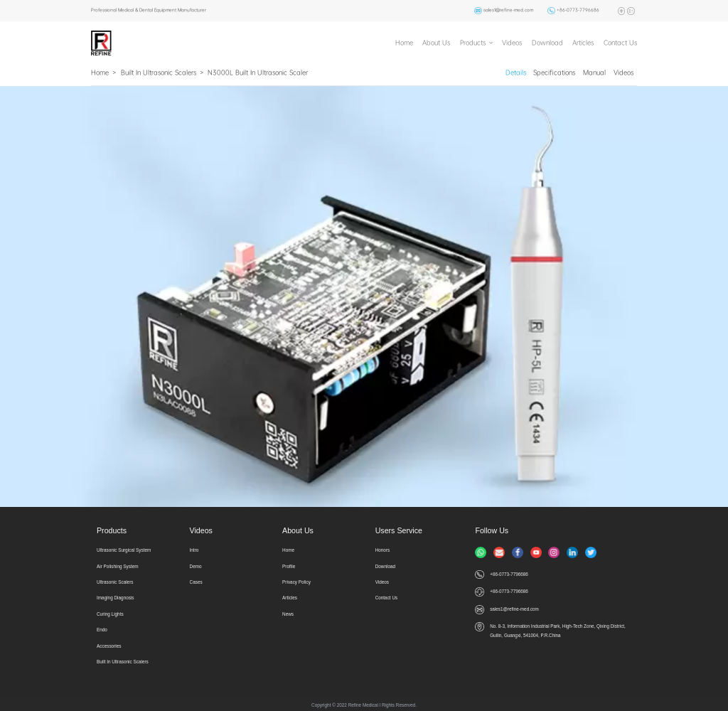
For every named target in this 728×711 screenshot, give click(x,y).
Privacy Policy (296, 582)
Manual (594, 73)
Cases (196, 582)
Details (516, 73)
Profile (289, 566)
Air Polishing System (118, 566)
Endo (102, 630)
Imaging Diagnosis (116, 598)
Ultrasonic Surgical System (124, 550)
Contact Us (620, 43)
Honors (383, 550)
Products (473, 43)
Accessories (109, 646)
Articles (583, 43)
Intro (194, 550)
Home (404, 43)
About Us (436, 43)
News (288, 614)
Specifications (554, 73)
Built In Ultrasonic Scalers (159, 73)
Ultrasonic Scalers (115, 582)
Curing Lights (110, 614)
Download (547, 43)
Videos (512, 43)
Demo (196, 566)
